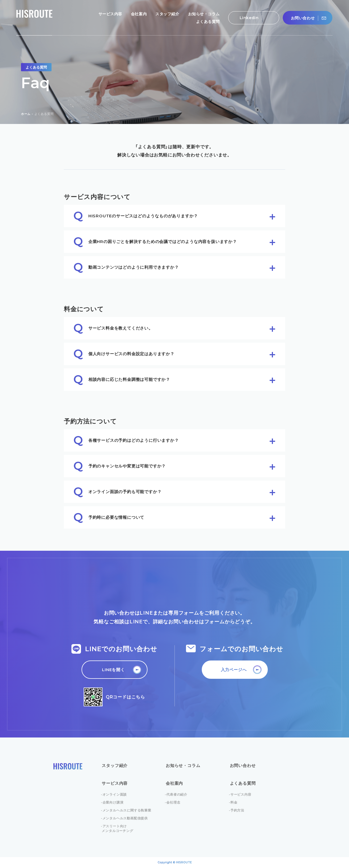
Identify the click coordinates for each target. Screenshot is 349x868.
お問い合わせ (305, 18)
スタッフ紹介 (115, 765)
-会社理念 (173, 802)
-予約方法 (237, 810)
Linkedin (251, 18)
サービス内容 (115, 783)
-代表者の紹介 (177, 794)
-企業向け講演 (112, 802)
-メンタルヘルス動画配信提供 (125, 818)
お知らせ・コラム (183, 765)
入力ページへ (234, 670)
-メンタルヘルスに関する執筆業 (126, 810)
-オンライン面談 (114, 794)
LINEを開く (113, 670)
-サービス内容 (241, 794)
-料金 (234, 802)
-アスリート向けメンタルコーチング (117, 828)
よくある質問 (243, 783)
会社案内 (174, 783)
